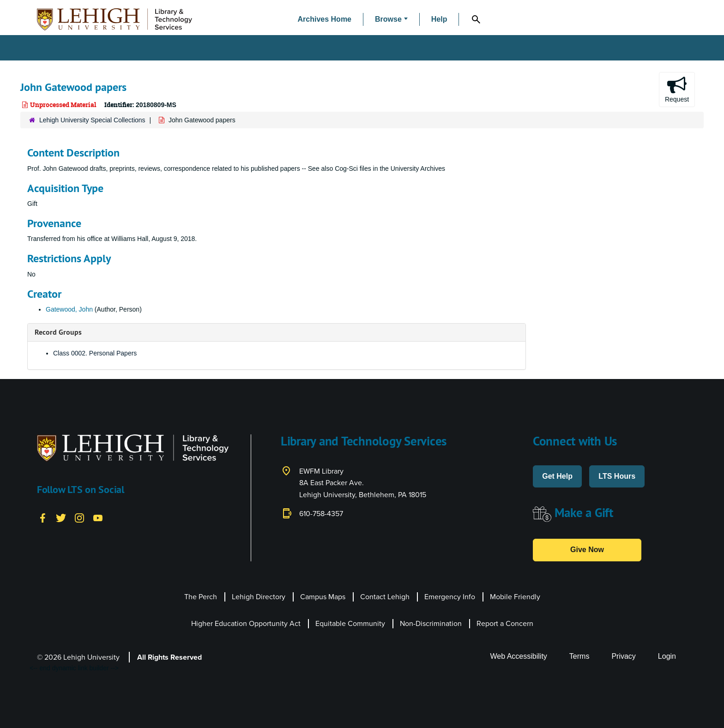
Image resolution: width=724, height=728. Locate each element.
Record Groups (58, 332)
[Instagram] (79, 517)
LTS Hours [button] (617, 476)
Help (439, 19)
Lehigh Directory (259, 597)
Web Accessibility (519, 656)
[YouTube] (98, 517)
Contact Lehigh (385, 597)
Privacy (623, 656)
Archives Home (325, 19)
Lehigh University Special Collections (92, 120)
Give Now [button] (587, 550)
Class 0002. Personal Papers (95, 353)
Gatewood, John (69, 309)
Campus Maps (323, 597)
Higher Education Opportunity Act (246, 623)
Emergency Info (450, 597)
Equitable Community (350, 623)
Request (677, 89)
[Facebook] (42, 517)
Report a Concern (505, 623)
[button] (391, 20)
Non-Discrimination (431, 623)
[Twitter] (61, 517)
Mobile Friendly (515, 597)
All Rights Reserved (169, 657)
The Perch (201, 597)
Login (667, 656)
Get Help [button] (557, 476)
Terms (579, 656)
